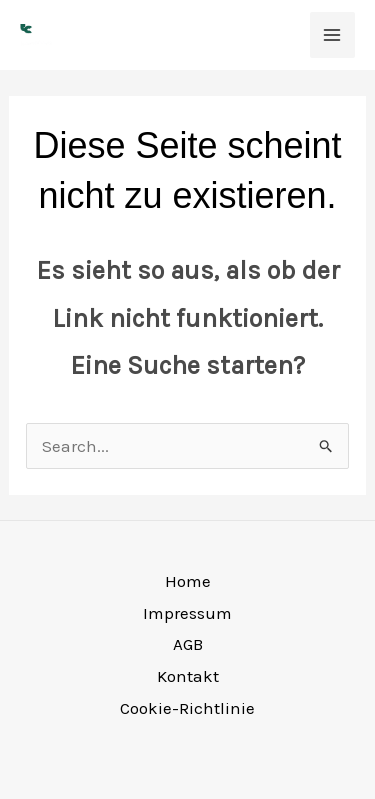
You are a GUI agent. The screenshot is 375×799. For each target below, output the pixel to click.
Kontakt (188, 676)
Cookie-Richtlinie (187, 708)
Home (188, 581)
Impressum (187, 613)
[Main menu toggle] (333, 35)
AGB (188, 644)
